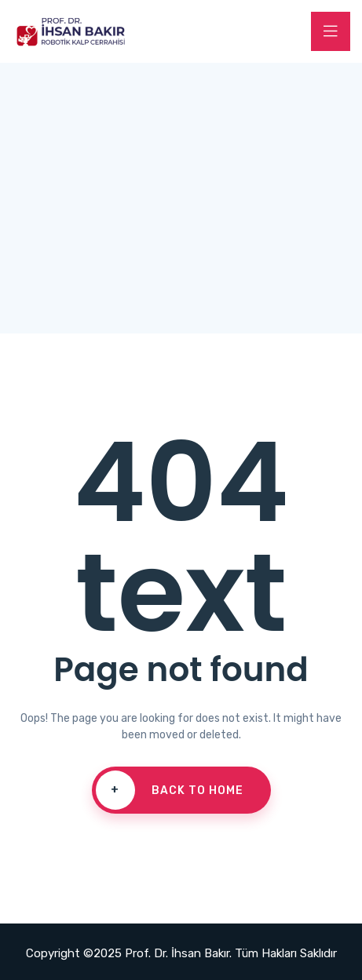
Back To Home (170, 790)
